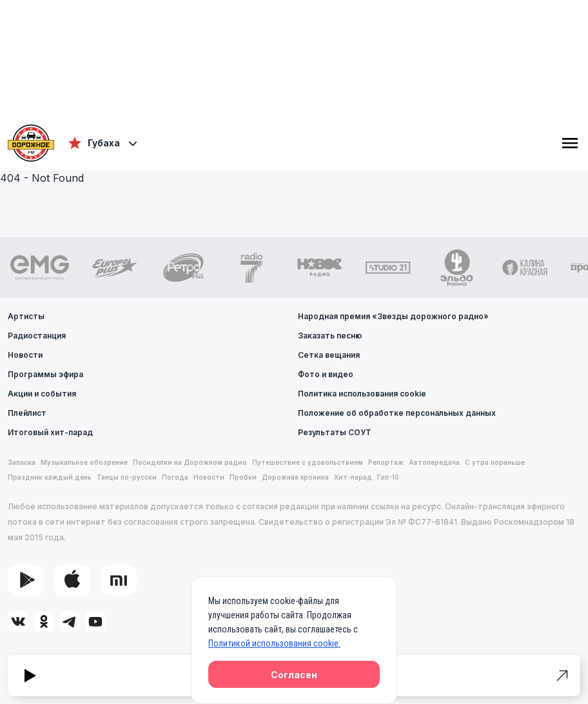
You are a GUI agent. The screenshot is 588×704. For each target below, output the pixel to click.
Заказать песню (330, 336)
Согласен (294, 675)
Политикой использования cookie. (274, 643)
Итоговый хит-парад (50, 432)
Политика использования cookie (362, 394)
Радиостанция (37, 336)
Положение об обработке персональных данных (397, 413)
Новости (25, 355)
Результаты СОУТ (335, 432)
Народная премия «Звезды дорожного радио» (393, 316)
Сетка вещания (329, 355)
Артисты (26, 316)
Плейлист (27, 413)
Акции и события (42, 394)
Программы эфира (45, 374)
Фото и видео (326, 374)
